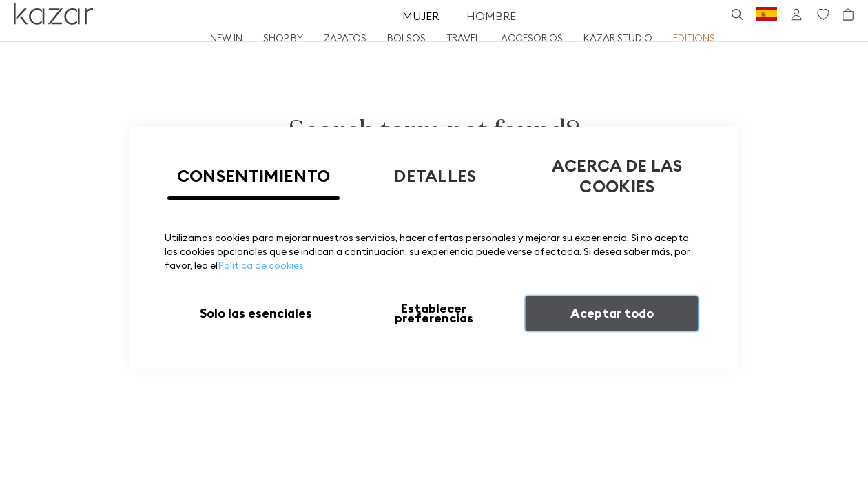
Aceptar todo (612, 313)
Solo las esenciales (256, 313)
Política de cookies (261, 265)
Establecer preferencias (434, 313)
